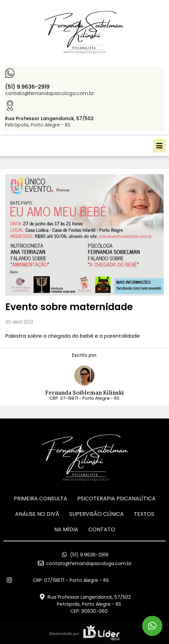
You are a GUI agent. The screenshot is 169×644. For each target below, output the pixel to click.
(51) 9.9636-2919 (27, 87)
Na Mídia (66, 529)
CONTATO (102, 529)
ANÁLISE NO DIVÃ (37, 514)
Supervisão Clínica (97, 514)
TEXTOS (144, 514)
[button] (159, 146)
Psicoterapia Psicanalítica (116, 499)
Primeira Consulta (40, 499)
